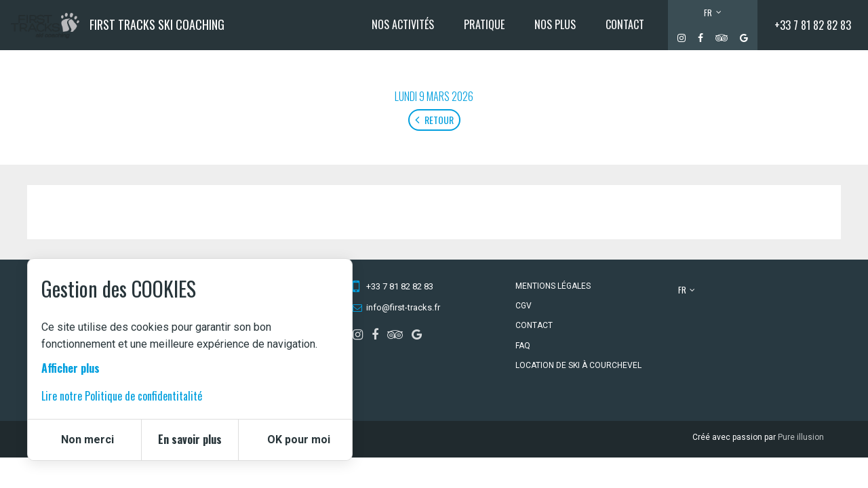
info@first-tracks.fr (403, 307)
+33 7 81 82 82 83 (813, 25)
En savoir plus (190, 439)
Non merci (87, 440)
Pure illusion (801, 437)
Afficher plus (71, 368)
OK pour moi (299, 440)
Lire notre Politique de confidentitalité (122, 396)
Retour (434, 120)
